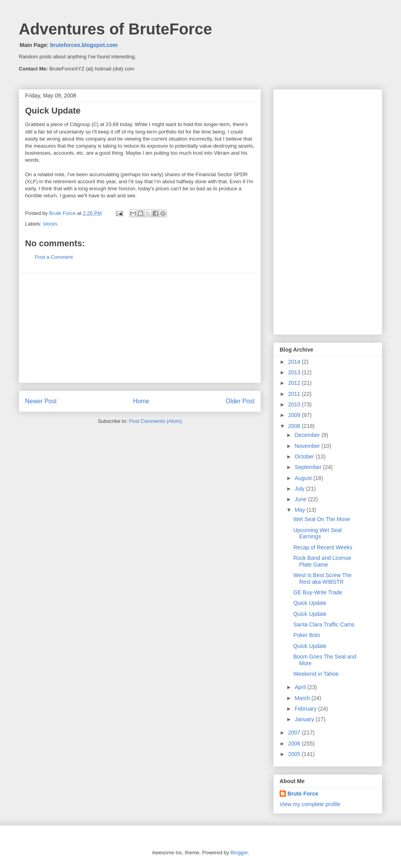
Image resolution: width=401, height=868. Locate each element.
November (308, 446)
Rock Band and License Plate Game (322, 561)
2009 (295, 415)
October (305, 457)
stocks (50, 224)
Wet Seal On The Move (322, 519)
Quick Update (310, 603)
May (300, 510)
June (301, 499)
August (304, 478)
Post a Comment (54, 257)
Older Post (240, 401)
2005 (295, 754)
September (309, 467)
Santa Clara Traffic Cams (324, 624)
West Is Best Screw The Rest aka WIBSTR (322, 578)
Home (141, 401)
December (308, 435)
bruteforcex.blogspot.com (84, 45)
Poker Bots (307, 635)
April (301, 687)
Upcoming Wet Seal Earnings (317, 533)
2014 (295, 362)
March (303, 698)
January (305, 719)
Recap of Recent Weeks (323, 547)
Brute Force (63, 213)
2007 (295, 733)
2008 (295, 426)
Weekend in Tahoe (316, 674)
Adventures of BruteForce (115, 29)
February (306, 709)
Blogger (239, 853)
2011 (295, 394)
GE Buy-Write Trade (318, 592)
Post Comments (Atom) (155, 421)
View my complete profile (310, 804)
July (300, 489)
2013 (295, 372)
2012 (295, 383)
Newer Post (41, 401)
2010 (295, 404)
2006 (295, 743)
